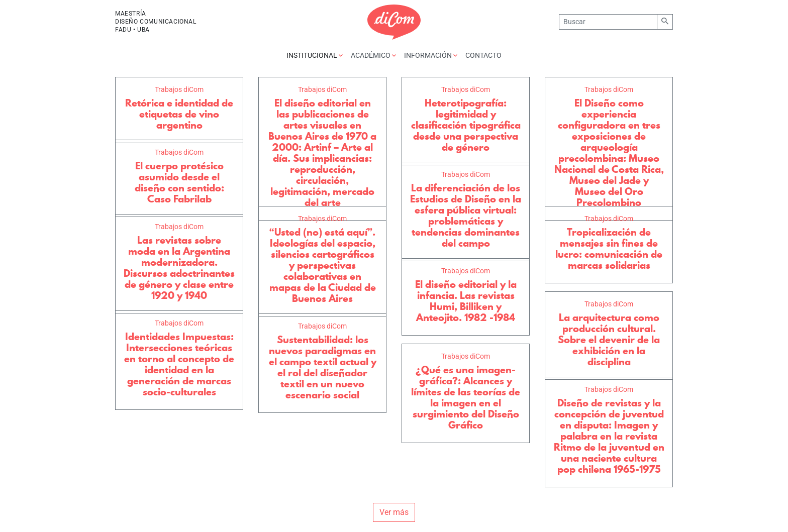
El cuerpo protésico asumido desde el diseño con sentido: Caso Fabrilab (179, 182)
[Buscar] (608, 22)
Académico (373, 55)
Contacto (483, 55)
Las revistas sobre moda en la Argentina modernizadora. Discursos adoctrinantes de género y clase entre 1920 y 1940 (179, 268)
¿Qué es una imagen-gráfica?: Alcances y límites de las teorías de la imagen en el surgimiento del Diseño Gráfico (466, 397)
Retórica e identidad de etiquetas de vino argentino (179, 114)
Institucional (315, 55)
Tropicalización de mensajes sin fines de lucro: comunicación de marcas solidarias (609, 249)
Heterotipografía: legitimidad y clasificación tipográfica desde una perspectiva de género (466, 125)
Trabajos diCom (179, 89)
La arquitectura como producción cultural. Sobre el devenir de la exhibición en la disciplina (609, 340)
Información (431, 55)
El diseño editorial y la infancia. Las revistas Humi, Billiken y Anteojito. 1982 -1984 (466, 301)
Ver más (394, 512)
